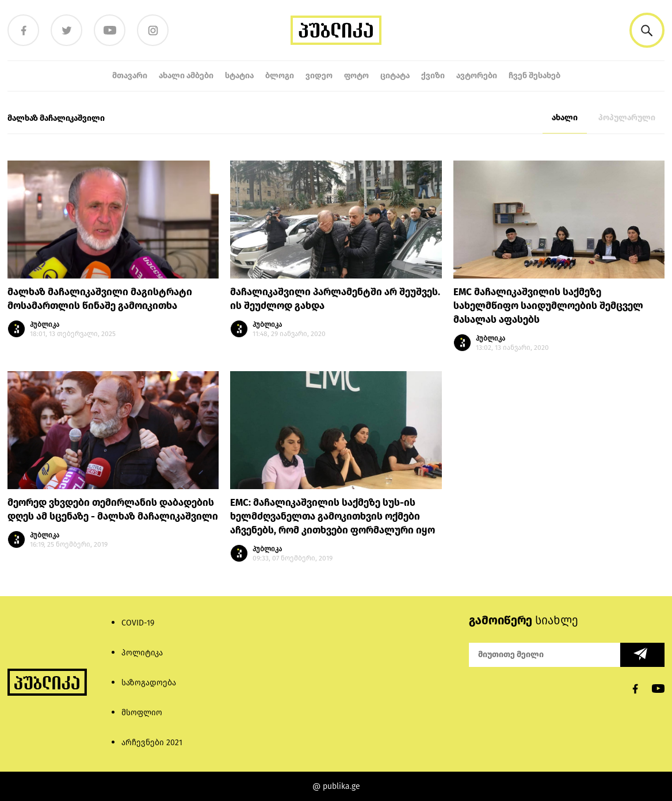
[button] (647, 30)
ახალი (565, 118)
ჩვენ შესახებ (534, 76)
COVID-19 (138, 623)
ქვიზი (433, 76)
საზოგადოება (149, 683)
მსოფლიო (142, 713)
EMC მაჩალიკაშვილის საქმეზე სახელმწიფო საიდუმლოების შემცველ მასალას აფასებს (548, 306)
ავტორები (477, 76)
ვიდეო (319, 76)
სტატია (239, 76)
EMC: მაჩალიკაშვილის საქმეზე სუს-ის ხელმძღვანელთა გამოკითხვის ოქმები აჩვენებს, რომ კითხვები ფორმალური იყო (333, 516)
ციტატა (395, 76)
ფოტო (356, 76)
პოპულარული (627, 118)
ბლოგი (280, 76)
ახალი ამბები (186, 76)
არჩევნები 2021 (152, 743)
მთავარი (130, 76)
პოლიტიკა (142, 653)
